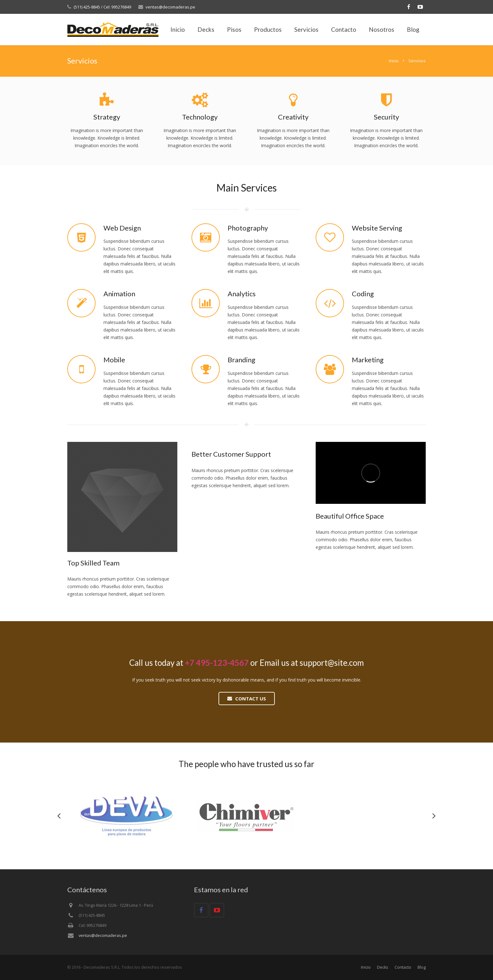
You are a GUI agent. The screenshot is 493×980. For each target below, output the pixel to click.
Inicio (394, 61)
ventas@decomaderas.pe (170, 7)
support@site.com (332, 663)
